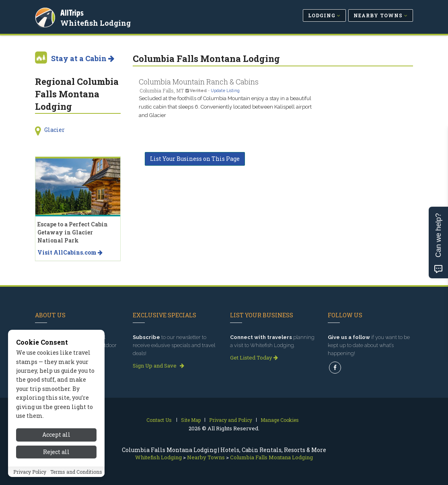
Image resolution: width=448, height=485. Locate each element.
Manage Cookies (280, 420)
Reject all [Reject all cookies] (56, 453)
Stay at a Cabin (83, 58)
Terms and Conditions (76, 473)
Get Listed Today (254, 358)
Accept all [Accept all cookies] (56, 436)
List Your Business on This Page (195, 159)
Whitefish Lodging (97, 22)
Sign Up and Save (158, 366)
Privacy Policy (30, 473)
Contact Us (159, 420)
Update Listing (225, 90)
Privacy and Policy (231, 420)
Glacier (54, 130)
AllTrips (73, 11)
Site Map (191, 420)
